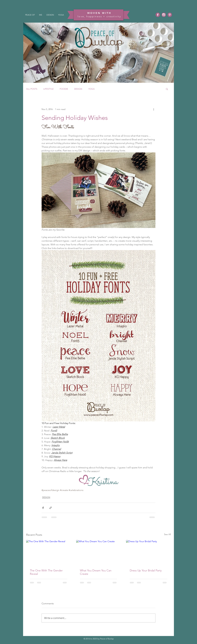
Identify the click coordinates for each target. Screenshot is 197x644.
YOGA (91, 89)
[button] (167, 89)
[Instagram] (164, 15)
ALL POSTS (32, 89)
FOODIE (64, 89)
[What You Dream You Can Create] (99, 553)
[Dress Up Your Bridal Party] (148, 553)
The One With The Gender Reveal (46, 572)
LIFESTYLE (48, 89)
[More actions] (154, 109)
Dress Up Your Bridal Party (146, 570)
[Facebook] (158, 15)
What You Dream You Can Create (96, 572)
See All (167, 534)
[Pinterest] (170, 15)
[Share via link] (51, 508)
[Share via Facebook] (43, 508)
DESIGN (78, 89)
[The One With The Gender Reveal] (49, 553)
